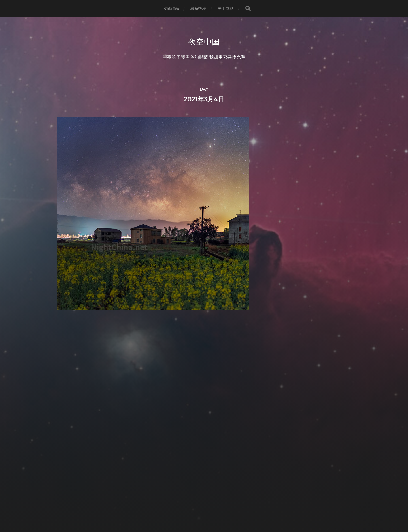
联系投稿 (198, 8)
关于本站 (226, 8)
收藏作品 (171, 8)
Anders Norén (214, 507)
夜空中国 (204, 42)
